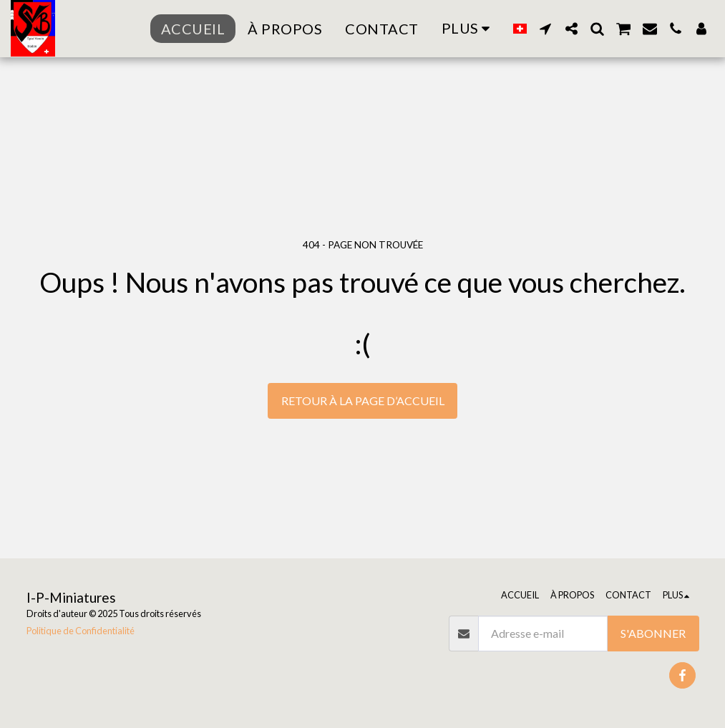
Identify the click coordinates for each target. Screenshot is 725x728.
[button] (545, 29)
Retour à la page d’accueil (363, 401)
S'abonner (653, 633)
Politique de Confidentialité (81, 631)
